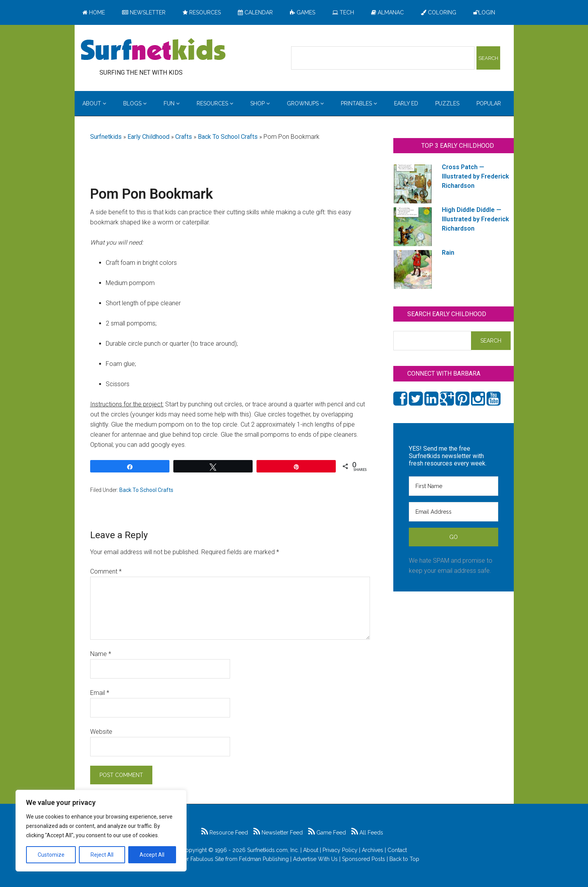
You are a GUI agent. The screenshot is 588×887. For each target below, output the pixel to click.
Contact (397, 850)
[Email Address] (454, 512)
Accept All (152, 855)
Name (101, 654)
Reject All (102, 855)
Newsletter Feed (278, 833)
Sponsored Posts (364, 859)
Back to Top (404, 859)
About (311, 850)
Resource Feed (225, 833)
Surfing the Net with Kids (153, 50)
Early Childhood (148, 137)
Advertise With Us (315, 859)
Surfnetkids (106, 137)
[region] (101, 831)
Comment (106, 571)
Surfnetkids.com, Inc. (273, 850)
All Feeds (367, 833)
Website (101, 732)
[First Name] (454, 486)
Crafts (184, 137)
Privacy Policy (340, 850)
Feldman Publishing (264, 859)
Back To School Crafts (228, 137)
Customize (51, 855)
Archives (373, 850)
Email (100, 693)
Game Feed (327, 833)
